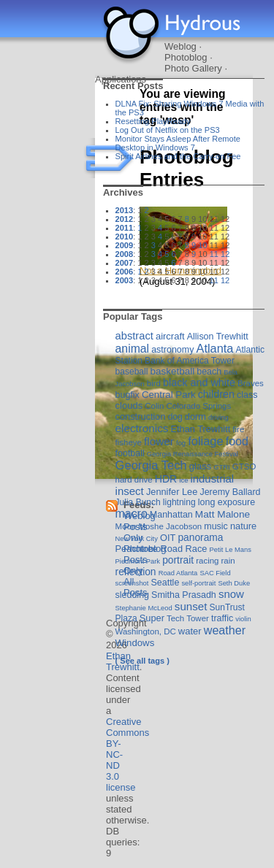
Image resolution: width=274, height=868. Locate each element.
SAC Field (215, 573)
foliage (205, 441)
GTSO (244, 466)
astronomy (172, 350)
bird (154, 383)
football (130, 453)
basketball (172, 371)
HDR (166, 479)
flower (159, 441)
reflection (136, 572)
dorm (195, 416)
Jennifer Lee (172, 492)
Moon (126, 526)
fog (181, 443)
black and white (199, 383)
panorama (200, 537)
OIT (168, 538)
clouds (129, 406)
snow (231, 594)
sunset (191, 606)
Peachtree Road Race (161, 549)
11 (214, 254)
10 (202, 245)
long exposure (227, 502)
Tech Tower (188, 618)
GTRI (221, 467)
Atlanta (214, 348)
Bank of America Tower (190, 361)
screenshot (132, 583)
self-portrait (198, 583)
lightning (179, 502)
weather (225, 630)
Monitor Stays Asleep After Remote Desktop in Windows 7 (178, 143)
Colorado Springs (199, 406)
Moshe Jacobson (170, 526)
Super (152, 618)
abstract (134, 336)
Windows (135, 643)
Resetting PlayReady (153, 121)
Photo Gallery (193, 68)
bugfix (128, 395)
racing (207, 561)
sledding (132, 595)
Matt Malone (222, 514)
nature (243, 526)
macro (132, 514)
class (247, 395)
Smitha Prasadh (184, 595)
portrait (178, 560)
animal (133, 349)
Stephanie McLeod (144, 608)
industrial (212, 479)
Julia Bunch (138, 502)
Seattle (165, 583)
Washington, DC (146, 631)
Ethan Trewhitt (200, 429)
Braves (251, 383)
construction (141, 416)
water (190, 631)
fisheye (129, 442)
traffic (222, 618)
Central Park (169, 395)
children (216, 394)
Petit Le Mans (231, 549)
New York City (137, 538)
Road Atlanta (178, 573)
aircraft (170, 336)
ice (183, 480)
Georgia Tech (151, 465)
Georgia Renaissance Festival (193, 454)
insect (130, 491)
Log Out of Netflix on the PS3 (168, 130)
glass (200, 466)
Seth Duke (234, 583)
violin (243, 619)
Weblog (180, 46)
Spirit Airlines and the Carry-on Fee (178, 156)
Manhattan (171, 515)
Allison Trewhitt (218, 337)
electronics (142, 428)
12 (225, 254)
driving (218, 417)
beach (209, 372)
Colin (154, 406)
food (237, 441)
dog (175, 417)
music (216, 526)
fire (238, 429)
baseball (132, 372)
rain (228, 561)
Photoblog (186, 57)
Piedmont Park (138, 561)
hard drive (134, 480)
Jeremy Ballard (230, 492)
